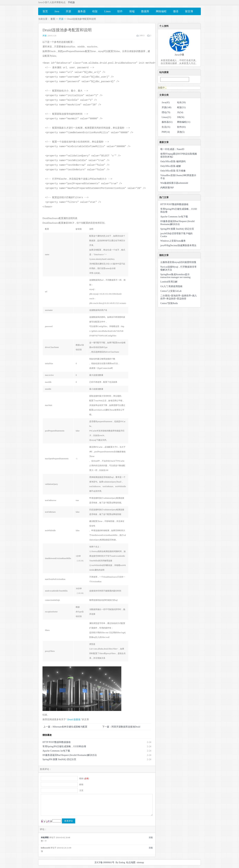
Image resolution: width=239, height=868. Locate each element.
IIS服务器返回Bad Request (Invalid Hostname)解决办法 (70, 755)
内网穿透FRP (167, 188)
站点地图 (131, 862)
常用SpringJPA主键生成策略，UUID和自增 (64, 746)
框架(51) (181, 107)
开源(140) (166, 107)
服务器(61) (167, 122)
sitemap (140, 862)
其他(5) (181, 132)
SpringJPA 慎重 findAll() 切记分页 (59, 759)
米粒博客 (45, 838)
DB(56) (181, 117)
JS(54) (180, 112)
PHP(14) (166, 132)
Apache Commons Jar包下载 (56, 751)
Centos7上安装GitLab (171, 291)
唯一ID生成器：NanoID (172, 149)
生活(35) (166, 127)
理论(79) (166, 112)
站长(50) (181, 102)
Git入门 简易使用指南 (171, 286)
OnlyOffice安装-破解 (171, 166)
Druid (70, 719)
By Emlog (120, 862)
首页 (53, 19)
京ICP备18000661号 (104, 862)
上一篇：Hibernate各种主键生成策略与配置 (65, 727)
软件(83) (181, 127)
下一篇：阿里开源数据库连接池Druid (121, 727)
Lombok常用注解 (169, 282)
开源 (61, 19)
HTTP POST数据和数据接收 (57, 742)
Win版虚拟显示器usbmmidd (174, 183)
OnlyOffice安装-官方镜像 (173, 171)
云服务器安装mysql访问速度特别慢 (178, 262)
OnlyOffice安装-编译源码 (173, 161)
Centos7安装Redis (169, 303)
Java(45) (166, 102)
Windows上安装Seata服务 (173, 241)
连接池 (77, 719)
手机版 (71, 2)
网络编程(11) (184, 122)
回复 (151, 838)
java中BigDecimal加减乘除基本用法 (178, 245)
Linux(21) (166, 117)
